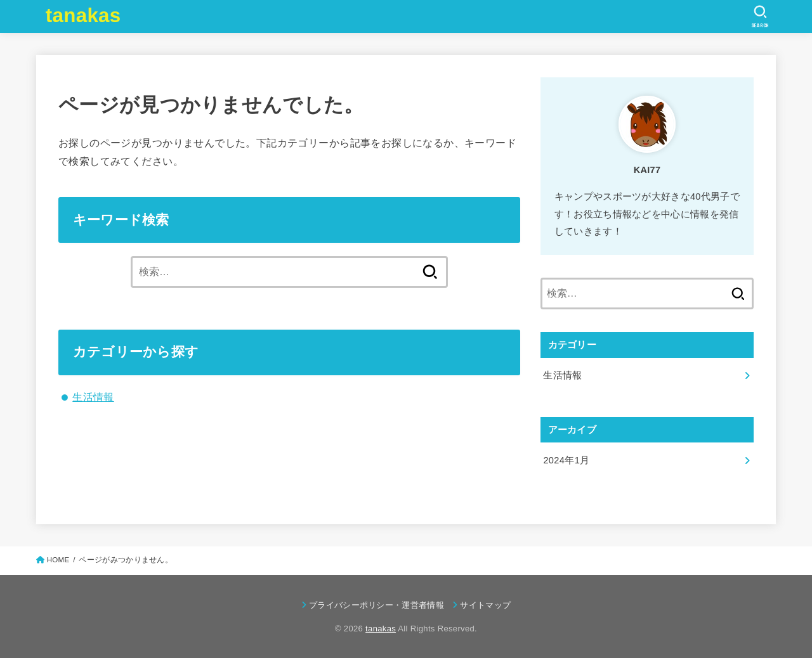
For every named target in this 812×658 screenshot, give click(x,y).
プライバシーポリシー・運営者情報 (377, 604)
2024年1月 (566, 460)
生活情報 (93, 397)
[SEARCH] (760, 16)
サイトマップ (485, 604)
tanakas (83, 16)
